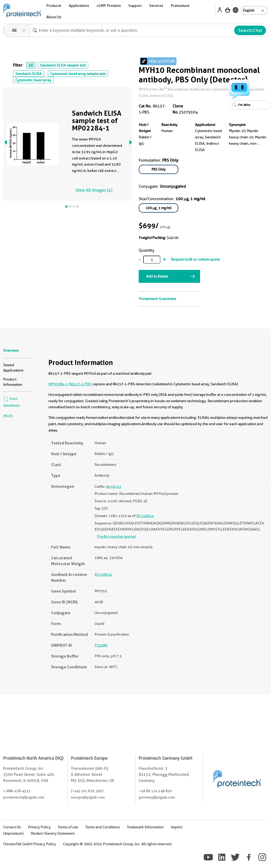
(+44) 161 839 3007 (87, 791)
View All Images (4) (94, 190)
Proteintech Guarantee (157, 299)
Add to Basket (157, 276)
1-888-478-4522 (17, 791)
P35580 (101, 645)
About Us (54, 17)
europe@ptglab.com (88, 797)
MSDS (8, 416)
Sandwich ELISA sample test (63, 65)
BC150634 (145, 516)
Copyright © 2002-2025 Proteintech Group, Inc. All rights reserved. (118, 844)
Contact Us (12, 827)
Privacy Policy (39, 827)
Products (54, 6)
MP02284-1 (58, 384)
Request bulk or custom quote (195, 259)
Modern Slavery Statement (53, 833)
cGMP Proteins (109, 6)
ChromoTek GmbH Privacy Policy (30, 844)
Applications (79, 6)
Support (135, 6)
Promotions (180, 6)
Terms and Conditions (102, 827)
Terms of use (68, 827)
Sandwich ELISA (28, 74)
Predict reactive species (117, 536)
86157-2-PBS (80, 384)
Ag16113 (114, 486)
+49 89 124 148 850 (155, 791)
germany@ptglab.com (157, 797)
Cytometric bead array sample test (78, 74)
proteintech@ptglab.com (24, 797)
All (31, 65)
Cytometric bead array (33, 80)
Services (156, 6)
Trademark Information (145, 827)
